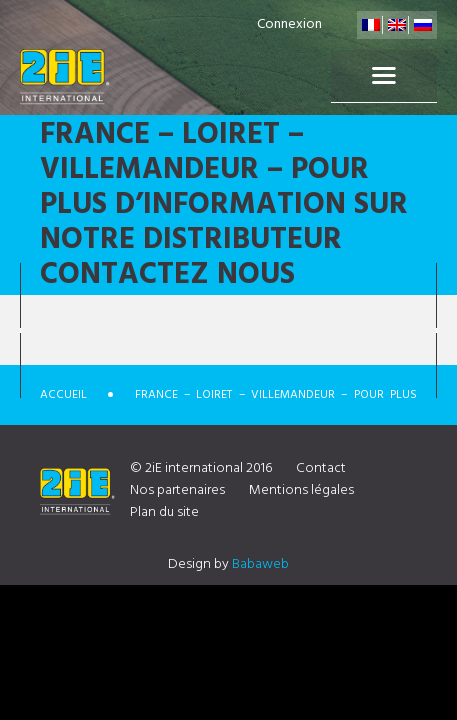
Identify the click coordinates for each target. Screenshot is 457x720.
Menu (384, 76)
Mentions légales (301, 490)
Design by (228, 564)
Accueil (63, 395)
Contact (321, 468)
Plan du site (164, 512)
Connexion (289, 24)
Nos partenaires (177, 490)
